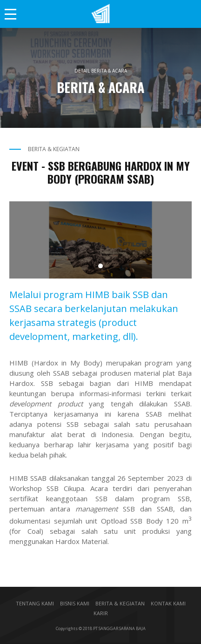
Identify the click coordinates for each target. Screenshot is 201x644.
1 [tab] (100, 266)
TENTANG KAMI (35, 603)
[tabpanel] (100, 240)
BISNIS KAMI (75, 603)
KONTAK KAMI (168, 603)
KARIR (101, 613)
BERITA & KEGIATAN (120, 603)
